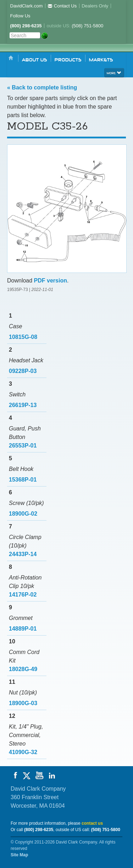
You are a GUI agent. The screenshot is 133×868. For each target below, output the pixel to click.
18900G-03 (23, 703)
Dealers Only (95, 6)
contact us (92, 823)
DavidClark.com (27, 6)
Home (11, 58)
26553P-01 (23, 446)
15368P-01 (23, 480)
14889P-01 (23, 629)
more (114, 72)
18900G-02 (23, 514)
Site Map (19, 855)
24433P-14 (23, 554)
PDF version (51, 281)
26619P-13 (23, 405)
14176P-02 (23, 595)
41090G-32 (23, 752)
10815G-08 (23, 337)
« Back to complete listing (42, 87)
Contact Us (62, 6)
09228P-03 (23, 371)
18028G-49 (23, 669)
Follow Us (20, 16)
